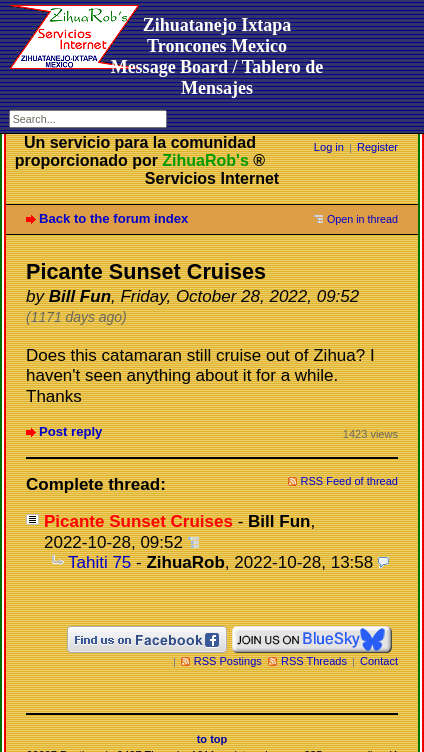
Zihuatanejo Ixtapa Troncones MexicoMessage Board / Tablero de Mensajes (217, 56)
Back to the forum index (113, 218)
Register (377, 147)
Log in (329, 147)
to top (212, 739)
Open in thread (362, 219)
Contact (379, 661)
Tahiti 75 (99, 562)
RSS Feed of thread (350, 481)
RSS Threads (314, 661)
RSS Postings (228, 661)
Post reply (70, 431)
